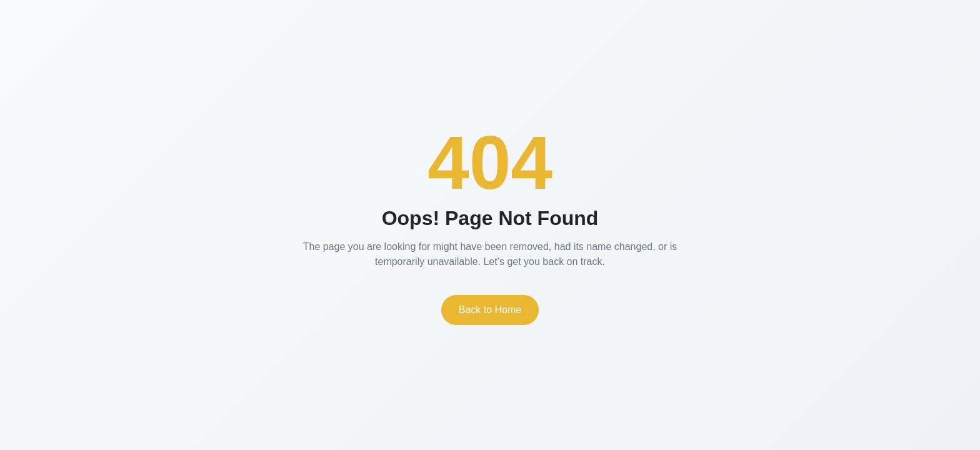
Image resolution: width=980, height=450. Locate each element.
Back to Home (490, 310)
